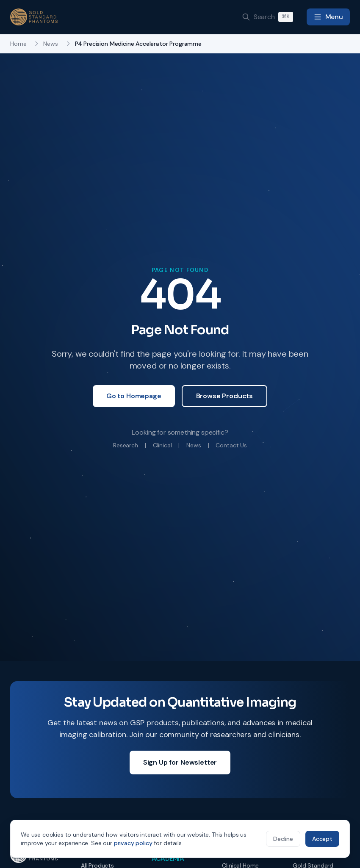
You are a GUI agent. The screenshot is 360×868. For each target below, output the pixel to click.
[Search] (267, 17)
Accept (322, 839)
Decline (283, 839)
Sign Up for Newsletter (180, 762)
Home (18, 44)
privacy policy (133, 843)
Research (126, 445)
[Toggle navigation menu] (328, 17)
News (50, 44)
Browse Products (225, 396)
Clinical (162, 445)
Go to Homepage (134, 396)
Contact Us (231, 445)
